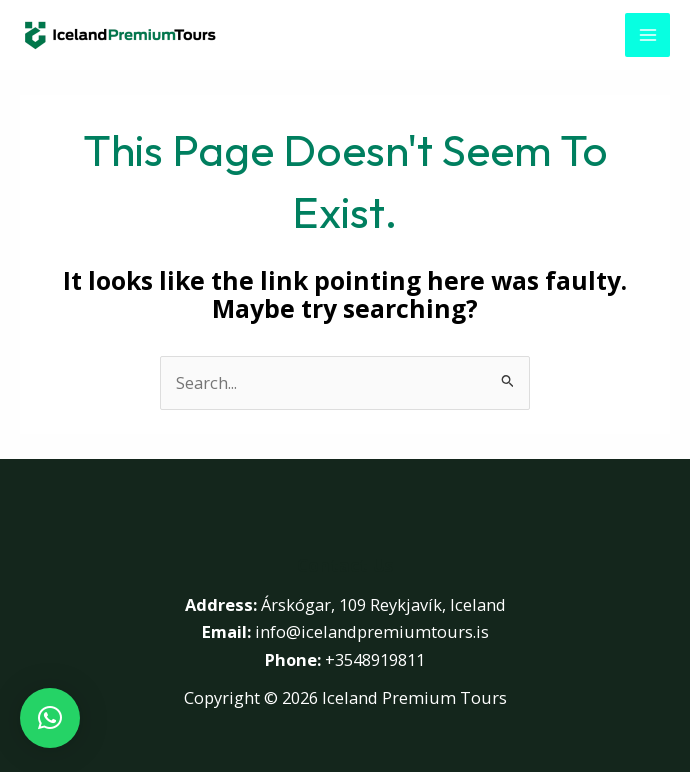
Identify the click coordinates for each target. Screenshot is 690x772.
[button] (50, 718)
